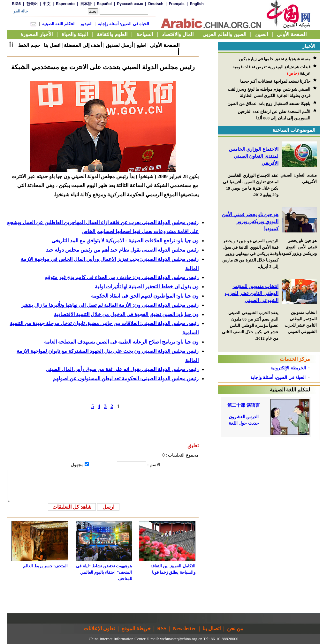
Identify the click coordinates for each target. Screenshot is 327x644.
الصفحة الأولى (165, 45)
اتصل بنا (52, 45)
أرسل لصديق (119, 45)
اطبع (141, 45)
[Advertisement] (269, 480)
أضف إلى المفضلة (83, 45)
